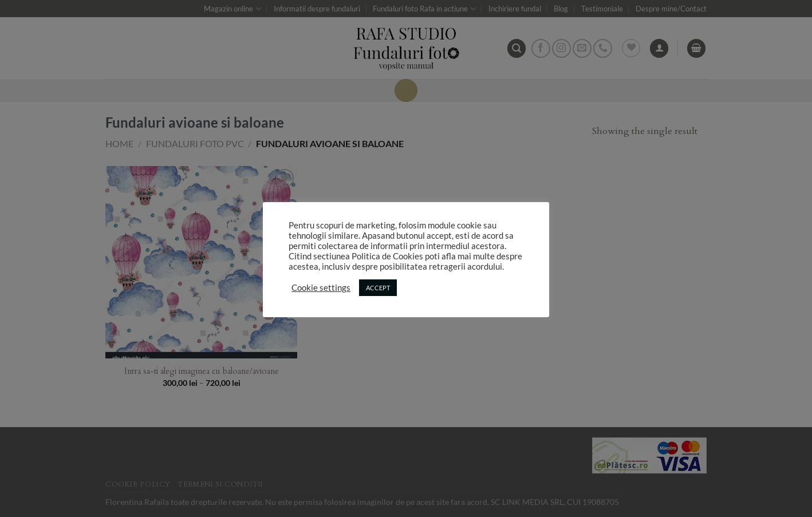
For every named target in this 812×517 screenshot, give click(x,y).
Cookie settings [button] (321, 288)
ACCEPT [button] (378, 288)
